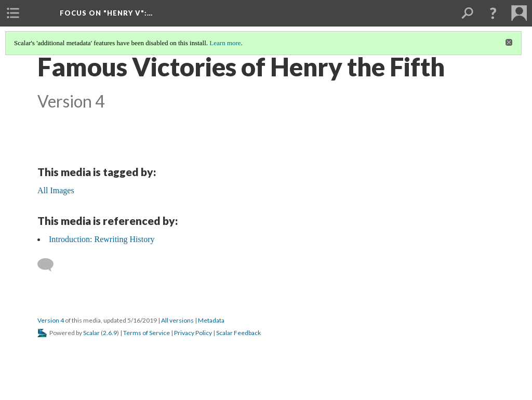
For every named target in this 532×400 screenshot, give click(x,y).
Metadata (211, 320)
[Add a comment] (50, 265)
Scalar (91, 333)
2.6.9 (110, 333)
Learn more (225, 43)
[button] (493, 13)
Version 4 (51, 320)
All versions (177, 320)
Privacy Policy (193, 333)
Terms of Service (147, 333)
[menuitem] (13, 13)
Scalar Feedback (238, 333)
